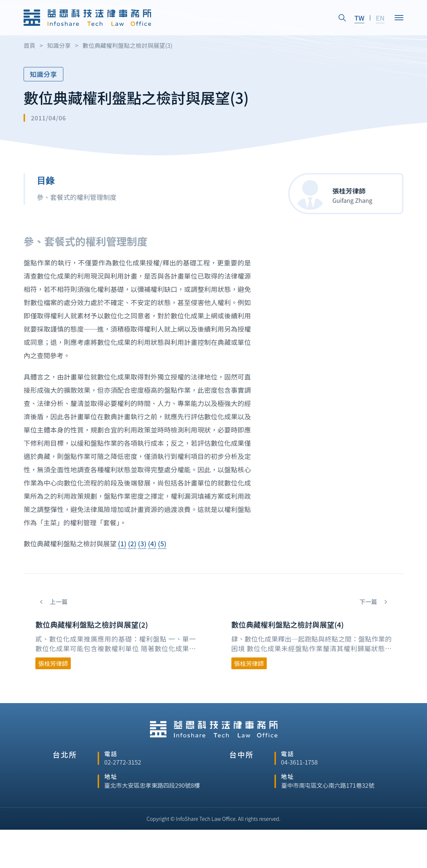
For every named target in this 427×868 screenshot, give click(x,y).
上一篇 (58, 602)
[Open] (399, 17)
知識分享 (43, 74)
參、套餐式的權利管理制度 (77, 197)
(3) (142, 543)
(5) (162, 543)
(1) (122, 543)
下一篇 (369, 602)
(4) (152, 543)
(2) (132, 543)
